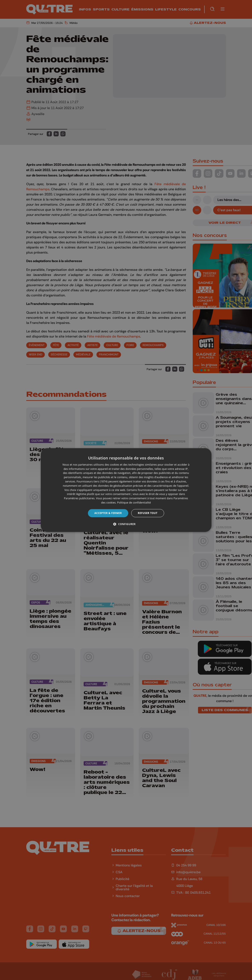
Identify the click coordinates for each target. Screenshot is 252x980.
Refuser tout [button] (148, 513)
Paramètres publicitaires (79, 498)
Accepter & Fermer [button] (108, 513)
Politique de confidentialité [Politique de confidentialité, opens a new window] (134, 503)
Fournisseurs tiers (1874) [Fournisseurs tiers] (92, 481)
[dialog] (126, 490)
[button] (126, 524)
